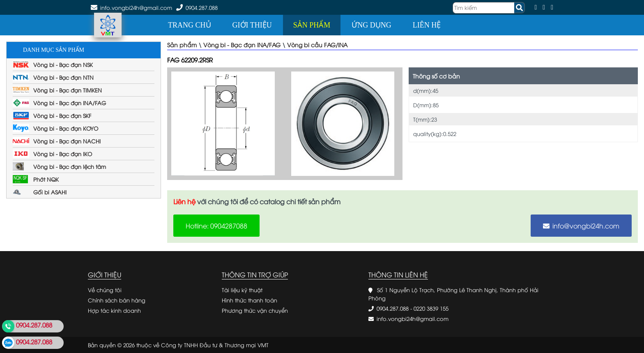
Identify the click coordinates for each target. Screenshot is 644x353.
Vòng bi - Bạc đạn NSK (63, 65)
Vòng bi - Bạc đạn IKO (63, 154)
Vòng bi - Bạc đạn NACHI (67, 141)
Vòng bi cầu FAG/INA (317, 45)
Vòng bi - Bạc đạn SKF (62, 115)
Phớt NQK (46, 179)
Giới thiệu (252, 25)
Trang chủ (190, 25)
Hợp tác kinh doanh (114, 310)
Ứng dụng (371, 25)
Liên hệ (427, 25)
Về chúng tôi (105, 290)
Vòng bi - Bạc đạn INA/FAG (70, 103)
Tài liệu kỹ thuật (242, 290)
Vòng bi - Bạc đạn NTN (63, 77)
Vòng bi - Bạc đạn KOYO (66, 128)
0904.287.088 (202, 7)
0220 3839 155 (431, 308)
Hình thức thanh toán (250, 300)
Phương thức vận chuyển (255, 310)
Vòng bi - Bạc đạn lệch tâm (70, 166)
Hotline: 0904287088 (216, 226)
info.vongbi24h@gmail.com (413, 318)
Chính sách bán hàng (117, 300)
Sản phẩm (312, 25)
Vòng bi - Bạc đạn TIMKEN (68, 90)
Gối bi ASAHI (50, 192)
